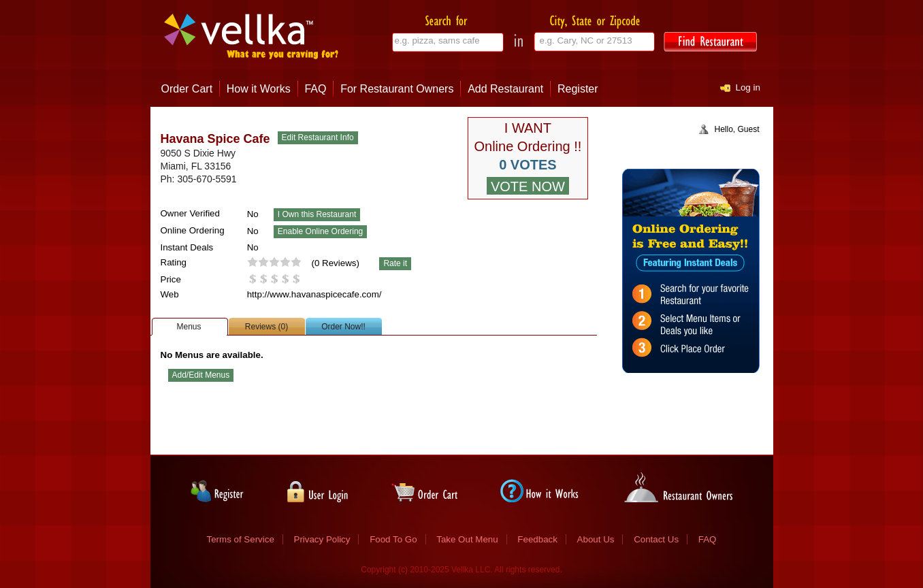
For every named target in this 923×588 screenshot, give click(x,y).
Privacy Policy (322, 539)
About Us (596, 539)
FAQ (315, 89)
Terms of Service (241, 539)
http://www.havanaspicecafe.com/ (314, 294)
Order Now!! (343, 327)
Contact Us (656, 539)
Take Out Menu (467, 539)
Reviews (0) (266, 327)
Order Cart (187, 89)
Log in (748, 87)
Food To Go (393, 539)
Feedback (537, 539)
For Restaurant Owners (397, 89)
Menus (189, 327)
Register (578, 89)
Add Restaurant (505, 89)
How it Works (259, 89)
